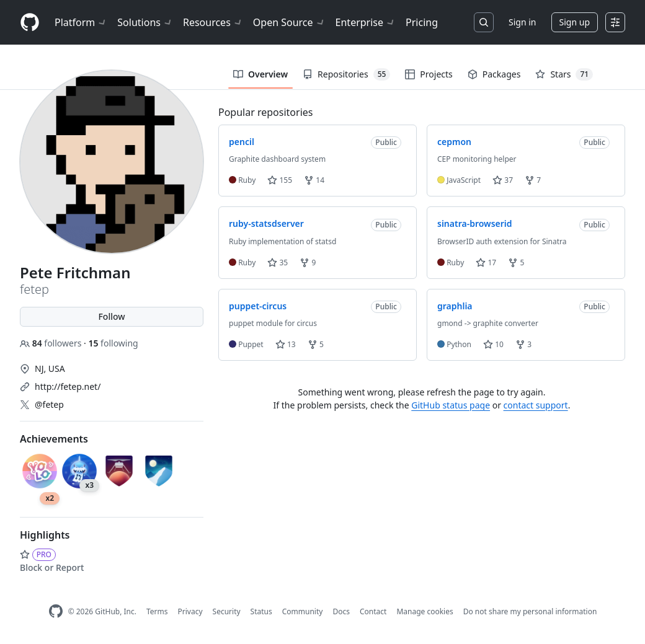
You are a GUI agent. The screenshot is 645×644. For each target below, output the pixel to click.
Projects (429, 74)
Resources (213, 22)
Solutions (145, 22)
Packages (494, 74)
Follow (111, 316)
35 (278, 262)
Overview (260, 74)
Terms (157, 611)
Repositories (346, 74)
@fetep (49, 404)
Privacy (190, 611)
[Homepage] (30, 23)
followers (52, 343)
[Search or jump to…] (484, 22)
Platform (81, 22)
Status (261, 611)
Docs (341, 611)
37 (503, 180)
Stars (564, 74)
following (113, 343)
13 (286, 344)
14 (314, 180)
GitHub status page (451, 405)
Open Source (289, 22)
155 (280, 180)
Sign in (522, 22)
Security (227, 611)
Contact (373, 611)
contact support (536, 405)
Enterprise (366, 22)
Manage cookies (425, 611)
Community (303, 611)
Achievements (54, 439)
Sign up (575, 22)
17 (486, 262)
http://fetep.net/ (68, 386)
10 (493, 344)
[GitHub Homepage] (56, 611)
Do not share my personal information (530, 611)
